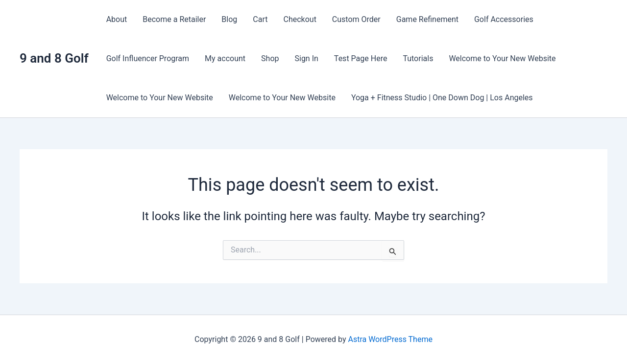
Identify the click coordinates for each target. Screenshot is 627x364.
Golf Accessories (504, 19)
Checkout (300, 19)
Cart (260, 19)
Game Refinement (427, 19)
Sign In (306, 58)
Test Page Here (361, 58)
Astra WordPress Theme (390, 339)
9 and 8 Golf (54, 58)
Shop (270, 58)
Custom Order (356, 19)
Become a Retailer (174, 19)
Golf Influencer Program (148, 58)
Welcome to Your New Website (502, 58)
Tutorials (418, 58)
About (117, 19)
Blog (229, 19)
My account (225, 58)
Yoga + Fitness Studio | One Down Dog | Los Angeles (442, 98)
